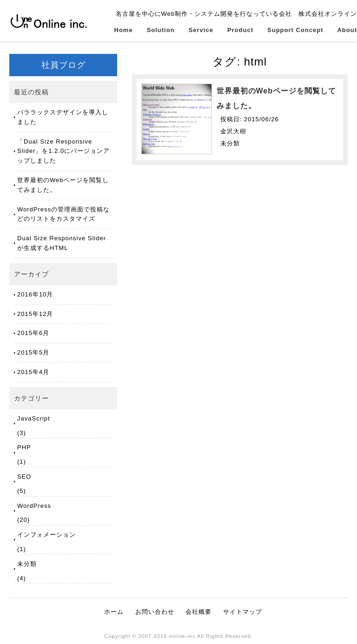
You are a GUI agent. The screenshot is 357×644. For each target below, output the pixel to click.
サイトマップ (243, 612)
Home (124, 30)
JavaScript (34, 418)
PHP (24, 447)
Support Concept (295, 30)
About (347, 30)
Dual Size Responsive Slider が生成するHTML (62, 243)
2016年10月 (35, 294)
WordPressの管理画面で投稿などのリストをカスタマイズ (63, 214)
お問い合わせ (155, 612)
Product (240, 30)
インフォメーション (46, 535)
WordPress (34, 506)
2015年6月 (33, 333)
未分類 (27, 564)
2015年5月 (33, 352)
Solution (161, 30)
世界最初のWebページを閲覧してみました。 (63, 185)
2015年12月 (35, 314)
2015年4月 (33, 372)
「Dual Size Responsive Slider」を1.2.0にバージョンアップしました (63, 151)
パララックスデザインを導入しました (63, 117)
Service (201, 30)
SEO (24, 476)
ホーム (114, 612)
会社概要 (198, 612)
